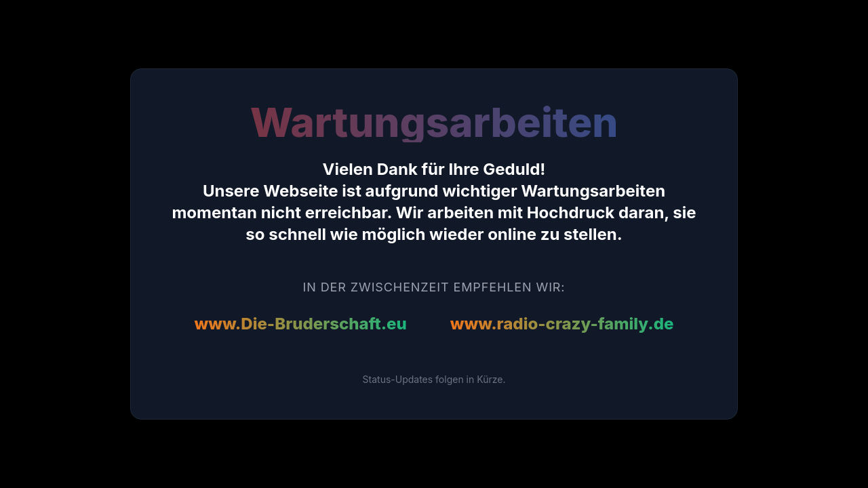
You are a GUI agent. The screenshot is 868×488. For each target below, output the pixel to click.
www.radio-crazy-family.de (562, 324)
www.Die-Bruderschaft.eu (301, 324)
